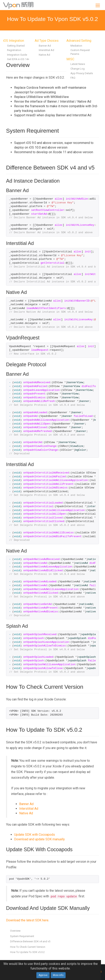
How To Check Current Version (28, 947)
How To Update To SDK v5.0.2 (27, 952)
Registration (14, 50)
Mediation (76, 46)
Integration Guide (17, 55)
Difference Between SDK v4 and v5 (30, 941)
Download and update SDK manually (39, 839)
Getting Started (16, 46)
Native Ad (44, 55)
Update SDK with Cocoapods (35, 835)
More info (58, 975)
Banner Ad (45, 46)
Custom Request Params (80, 52)
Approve (43, 975)
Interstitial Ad (46, 50)
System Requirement (22, 936)
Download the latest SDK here (27, 920)
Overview (15, 931)
